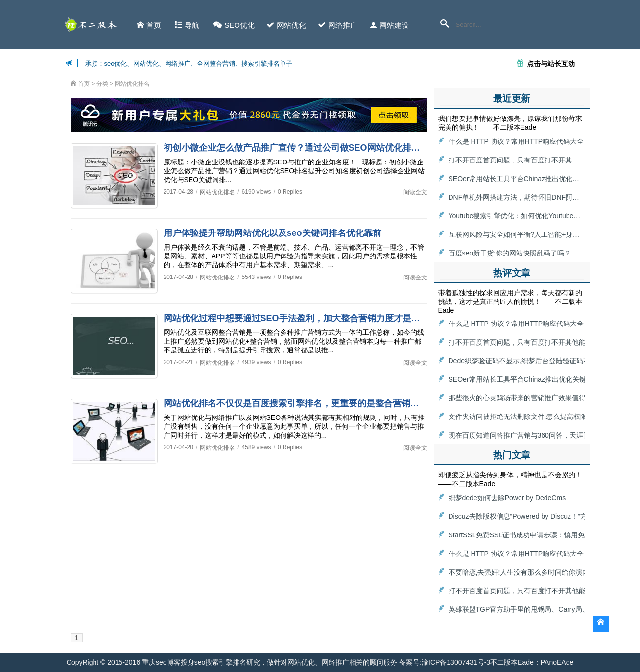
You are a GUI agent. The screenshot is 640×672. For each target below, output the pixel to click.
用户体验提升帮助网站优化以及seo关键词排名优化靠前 (273, 233)
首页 (149, 25)
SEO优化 (234, 25)
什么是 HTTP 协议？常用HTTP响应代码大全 (516, 141)
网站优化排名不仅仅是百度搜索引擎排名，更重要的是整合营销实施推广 (305, 403)
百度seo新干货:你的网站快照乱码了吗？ (510, 253)
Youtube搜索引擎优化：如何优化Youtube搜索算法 (525, 216)
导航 (187, 25)
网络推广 (338, 25)
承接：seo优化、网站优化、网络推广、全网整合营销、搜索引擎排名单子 (189, 63)
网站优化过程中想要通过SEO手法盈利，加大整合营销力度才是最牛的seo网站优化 (326, 318)
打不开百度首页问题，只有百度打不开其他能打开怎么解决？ (541, 160)
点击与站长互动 (551, 63)
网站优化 (286, 25)
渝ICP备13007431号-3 (456, 662)
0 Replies (290, 192)
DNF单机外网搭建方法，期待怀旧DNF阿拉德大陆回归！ (535, 197)
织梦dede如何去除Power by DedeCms (507, 498)
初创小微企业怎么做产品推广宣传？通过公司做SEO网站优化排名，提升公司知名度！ (332, 148)
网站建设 (389, 25)
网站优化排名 (132, 84)
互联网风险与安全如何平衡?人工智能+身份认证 (521, 234)
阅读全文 (415, 192)
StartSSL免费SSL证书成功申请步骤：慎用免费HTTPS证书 (538, 535)
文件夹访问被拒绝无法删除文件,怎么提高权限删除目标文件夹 (542, 417)
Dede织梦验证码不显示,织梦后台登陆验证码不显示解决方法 (540, 361)
